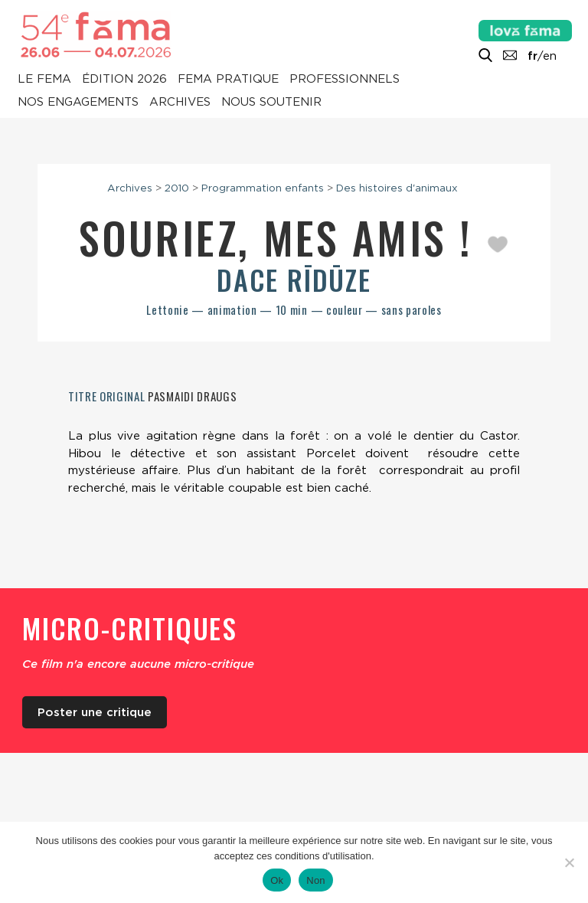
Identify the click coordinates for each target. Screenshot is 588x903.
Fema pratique (228, 80)
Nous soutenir (271, 103)
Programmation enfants (263, 188)
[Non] (569, 862)
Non (316, 880)
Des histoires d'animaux (397, 188)
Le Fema (44, 80)
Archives (180, 103)
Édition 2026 (124, 80)
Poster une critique (95, 712)
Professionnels (345, 80)
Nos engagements (78, 103)
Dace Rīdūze (294, 279)
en (550, 56)
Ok (277, 880)
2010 (177, 188)
